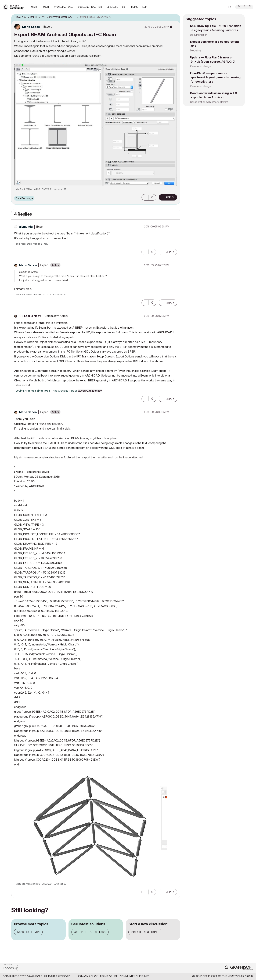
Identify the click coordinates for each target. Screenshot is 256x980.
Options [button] (175, 18)
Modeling (196, 50)
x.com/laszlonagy (90, 391)
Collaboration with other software (209, 102)
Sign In (244, 6)
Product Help (138, 7)
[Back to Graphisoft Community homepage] (14, 7)
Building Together (90, 7)
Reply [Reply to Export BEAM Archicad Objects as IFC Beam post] (170, 197)
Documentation (199, 35)
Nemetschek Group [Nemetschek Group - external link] (241, 976)
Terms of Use (109, 976)
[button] (145, 197)
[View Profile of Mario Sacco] (31, 27)
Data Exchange (24, 198)
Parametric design (201, 66)
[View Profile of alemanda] (26, 227)
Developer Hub (116, 7)
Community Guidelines (135, 976)
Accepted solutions (90, 932)
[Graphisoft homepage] (239, 968)
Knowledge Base (63, 7)
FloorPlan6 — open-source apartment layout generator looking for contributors (215, 77)
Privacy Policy (88, 976)
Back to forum (28, 932)
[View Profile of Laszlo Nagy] (33, 316)
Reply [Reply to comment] (170, 252)
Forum (33, 7)
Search (219, 7)
